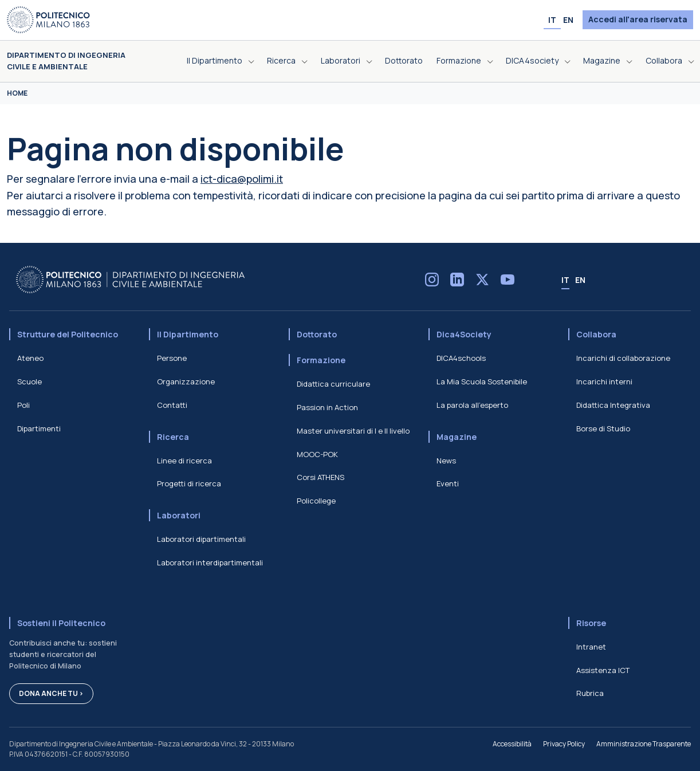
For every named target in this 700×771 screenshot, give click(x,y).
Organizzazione (186, 381)
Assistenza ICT (603, 670)
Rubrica (590, 693)
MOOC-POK (317, 454)
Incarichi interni (604, 381)
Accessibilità (512, 744)
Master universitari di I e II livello (353, 431)
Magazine (457, 437)
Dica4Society (464, 334)
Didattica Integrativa (613, 405)
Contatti (172, 405)
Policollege (316, 501)
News (446, 461)
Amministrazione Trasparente (644, 744)
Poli (23, 405)
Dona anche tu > (51, 693)
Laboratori (179, 515)
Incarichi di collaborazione (623, 358)
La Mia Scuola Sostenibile (482, 381)
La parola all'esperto (472, 405)
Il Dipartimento (188, 334)
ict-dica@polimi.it (242, 179)
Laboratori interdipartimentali (210, 562)
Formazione (321, 360)
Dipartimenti (39, 428)
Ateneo (30, 358)
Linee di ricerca (184, 461)
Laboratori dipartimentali (201, 539)
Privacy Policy (564, 744)
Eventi (448, 483)
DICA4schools (461, 358)
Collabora (596, 334)
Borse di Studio (603, 428)
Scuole (30, 381)
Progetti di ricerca (189, 483)
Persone (172, 358)
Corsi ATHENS (320, 477)
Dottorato (317, 334)
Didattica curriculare (333, 384)
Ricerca (173, 437)
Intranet (591, 647)
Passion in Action (327, 407)
